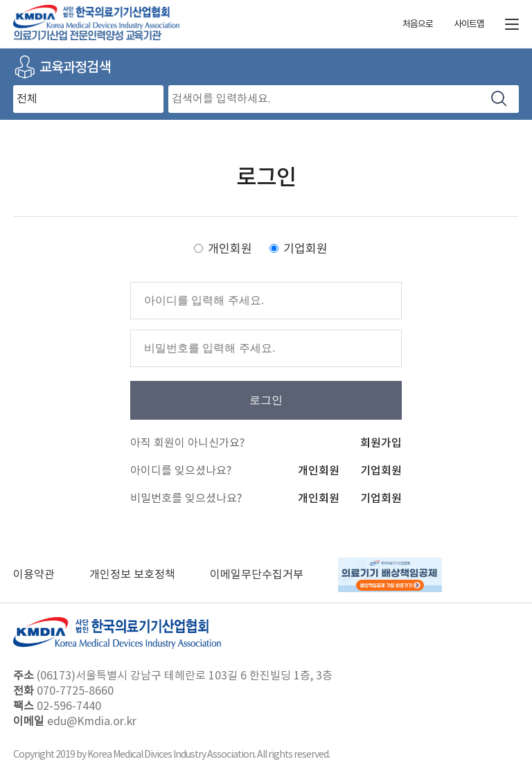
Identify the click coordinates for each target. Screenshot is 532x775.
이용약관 (34, 575)
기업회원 (305, 249)
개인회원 (230, 249)
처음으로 (418, 25)
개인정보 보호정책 (132, 575)
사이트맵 (469, 25)
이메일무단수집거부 (257, 575)
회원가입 (381, 443)
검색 (499, 99)
